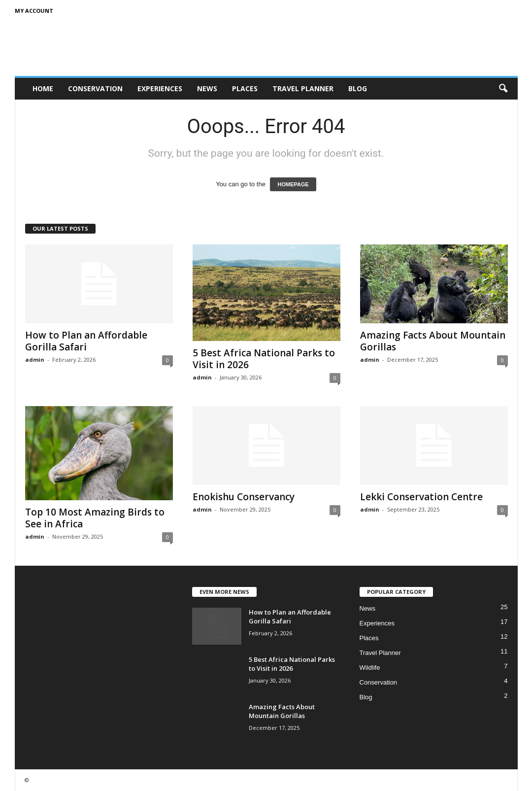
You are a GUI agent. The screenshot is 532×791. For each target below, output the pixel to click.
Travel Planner (303, 88)
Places (245, 88)
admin (35, 360)
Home (43, 88)
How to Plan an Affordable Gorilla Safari (86, 341)
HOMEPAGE (293, 184)
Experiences (160, 88)
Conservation (95, 88)
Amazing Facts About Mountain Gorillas (433, 341)
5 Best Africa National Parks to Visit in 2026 (264, 359)
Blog (358, 88)
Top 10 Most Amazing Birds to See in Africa (95, 518)
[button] (503, 89)
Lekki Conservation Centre (421, 497)
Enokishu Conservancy (244, 497)
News (207, 88)
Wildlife (370, 668)
